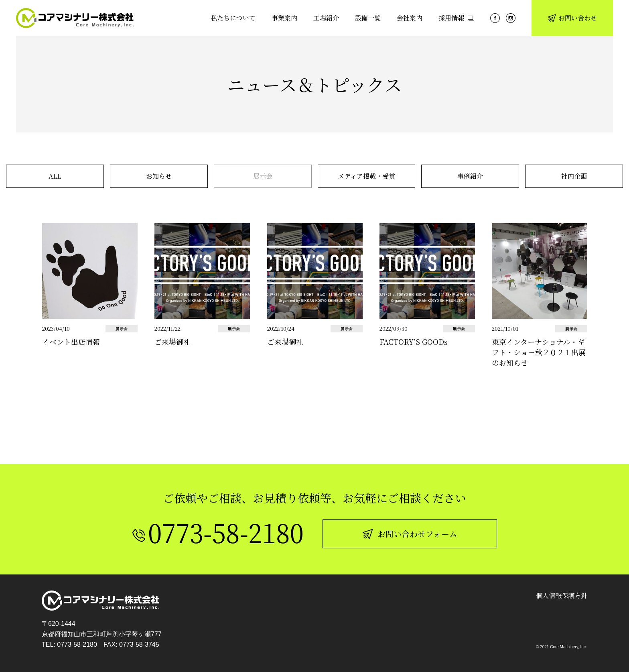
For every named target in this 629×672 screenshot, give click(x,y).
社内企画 (574, 176)
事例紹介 (470, 176)
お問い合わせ (572, 18)
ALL (55, 176)
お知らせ (159, 176)
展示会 (263, 176)
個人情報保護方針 (562, 596)
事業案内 (284, 18)
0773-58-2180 (77, 645)
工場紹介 (326, 18)
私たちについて (233, 18)
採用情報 (456, 18)
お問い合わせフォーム (410, 534)
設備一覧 (368, 18)
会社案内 (410, 18)
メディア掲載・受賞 (366, 176)
